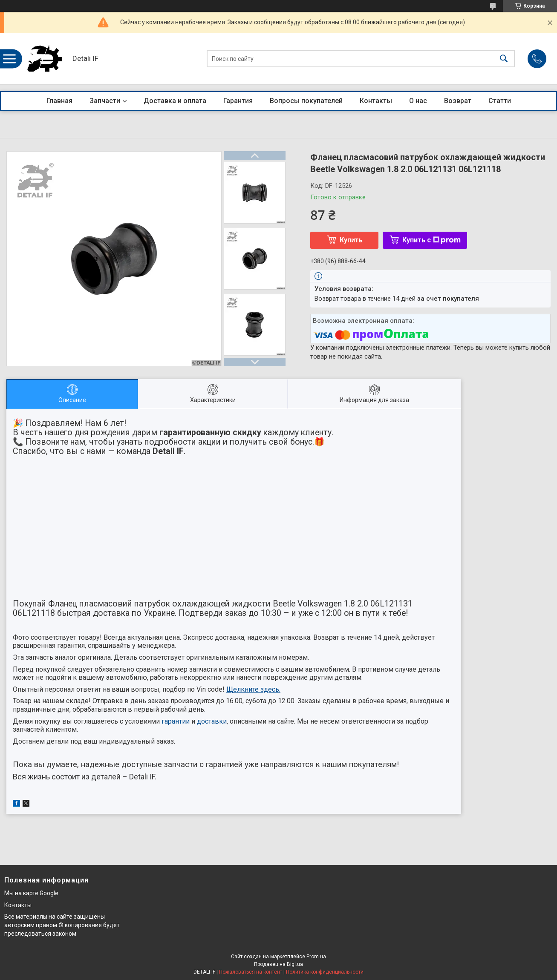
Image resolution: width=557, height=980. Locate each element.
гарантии (176, 721)
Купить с (431, 240)
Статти (500, 101)
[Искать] (504, 59)
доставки (212, 721)
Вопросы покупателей (306, 101)
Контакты (376, 101)
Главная (59, 101)
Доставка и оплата (175, 101)
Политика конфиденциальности (325, 972)
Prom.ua (316, 957)
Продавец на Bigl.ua (278, 964)
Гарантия (238, 101)
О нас (418, 101)
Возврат (458, 101)
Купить (351, 240)
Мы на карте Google (31, 893)
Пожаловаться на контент (251, 972)
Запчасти (105, 101)
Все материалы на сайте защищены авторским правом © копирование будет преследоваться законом (62, 925)
